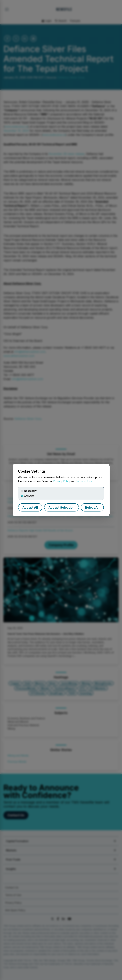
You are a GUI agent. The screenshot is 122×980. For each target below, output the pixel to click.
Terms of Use (84, 481)
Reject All (92, 507)
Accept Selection (61, 507)
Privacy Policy (62, 481)
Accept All (30, 507)
